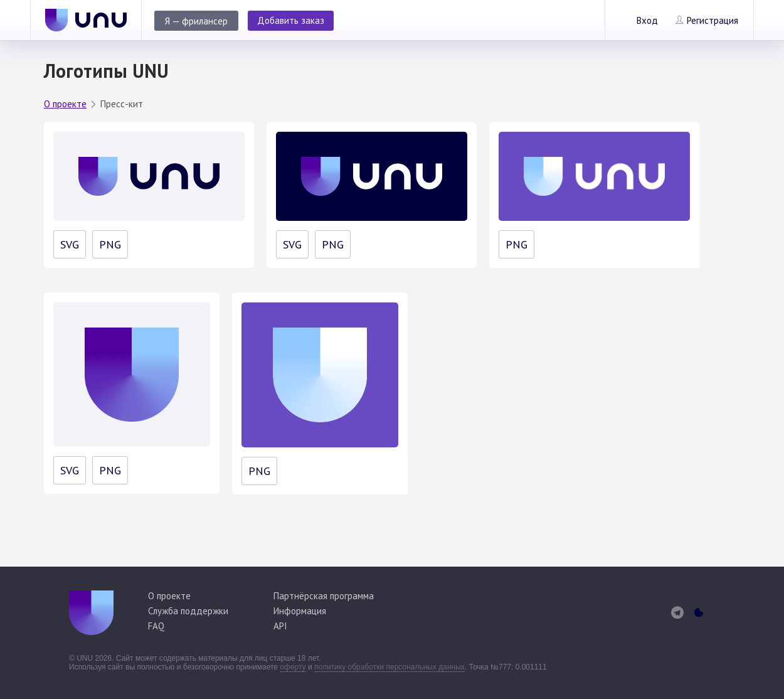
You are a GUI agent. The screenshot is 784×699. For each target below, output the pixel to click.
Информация (300, 611)
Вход (647, 20)
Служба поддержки (188, 611)
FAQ (156, 626)
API (280, 626)
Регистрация (712, 20)
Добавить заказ (291, 20)
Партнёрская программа (324, 596)
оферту (293, 667)
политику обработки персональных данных (389, 667)
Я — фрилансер (196, 21)
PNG (110, 244)
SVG (70, 244)
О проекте (65, 104)
